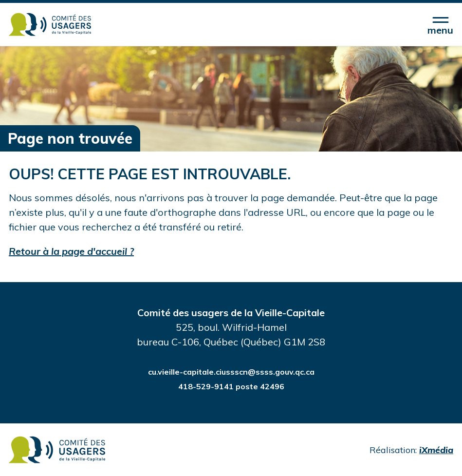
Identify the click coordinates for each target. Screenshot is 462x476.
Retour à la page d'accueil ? (71, 251)
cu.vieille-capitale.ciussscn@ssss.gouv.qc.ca (231, 372)
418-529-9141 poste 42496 (231, 386)
